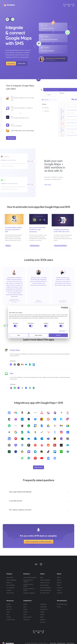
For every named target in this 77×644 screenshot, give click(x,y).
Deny (19, 335)
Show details (62, 331)
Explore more (39, 467)
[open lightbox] (22, 64)
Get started (11, 63)
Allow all (58, 335)
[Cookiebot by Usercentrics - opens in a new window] (62, 308)
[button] (39, 492)
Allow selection (38, 335)
